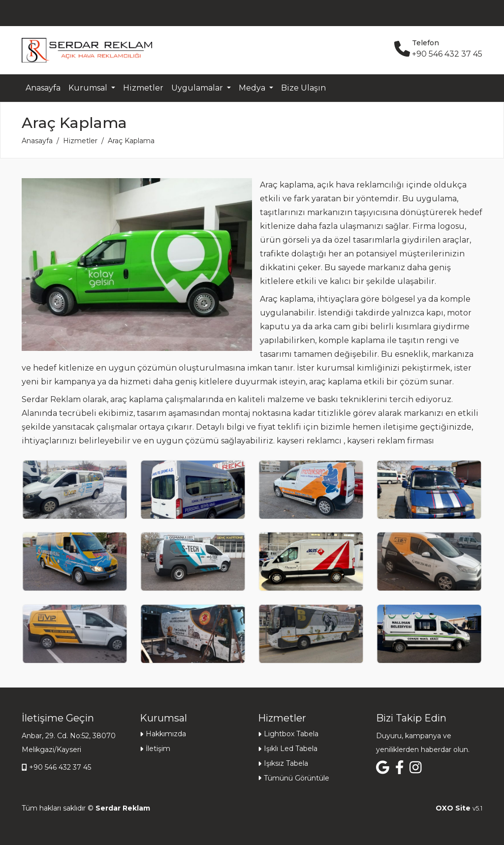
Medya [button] (253, 88)
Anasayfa (43, 88)
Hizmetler (143, 88)
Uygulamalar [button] (198, 88)
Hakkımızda (166, 734)
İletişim (158, 749)
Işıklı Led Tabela (291, 749)
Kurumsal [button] (89, 88)
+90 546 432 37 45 (60, 767)
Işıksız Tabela (286, 763)
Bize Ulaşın (303, 88)
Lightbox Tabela (291, 734)
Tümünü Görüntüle (297, 778)
